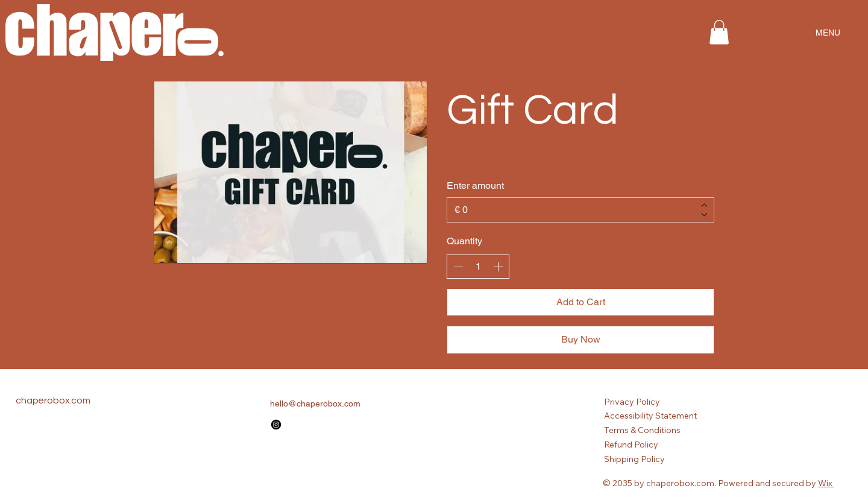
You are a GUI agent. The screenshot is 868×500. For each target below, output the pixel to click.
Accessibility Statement (650, 416)
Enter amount (475, 185)
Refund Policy (631, 445)
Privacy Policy (632, 402)
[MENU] (828, 33)
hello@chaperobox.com (315, 403)
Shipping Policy (634, 459)
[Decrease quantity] (458, 267)
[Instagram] (276, 425)
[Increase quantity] (498, 267)
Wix (825, 483)
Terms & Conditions (642, 430)
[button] (719, 32)
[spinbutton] (478, 267)
